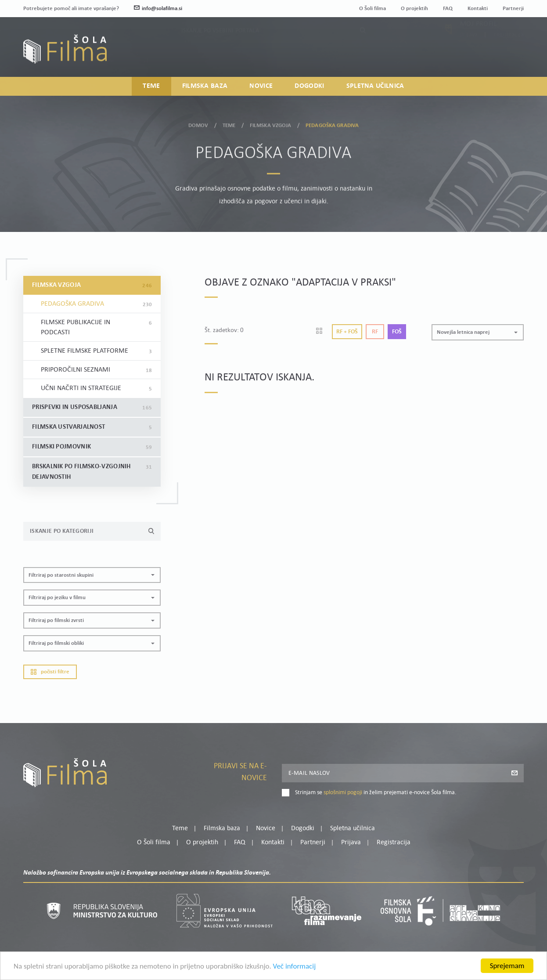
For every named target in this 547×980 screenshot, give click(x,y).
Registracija (509, 52)
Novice (261, 86)
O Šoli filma (372, 9)
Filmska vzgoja (271, 122)
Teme (151, 86)
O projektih (414, 9)
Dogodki (309, 86)
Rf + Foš (347, 332)
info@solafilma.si (158, 9)
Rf (375, 332)
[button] (92, 575)
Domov (198, 122)
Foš (397, 332)
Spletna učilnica (375, 86)
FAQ (448, 9)
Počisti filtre (50, 672)
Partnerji (513, 9)
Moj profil (479, 41)
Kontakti (478, 9)
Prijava (469, 52)
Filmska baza (205, 86)
